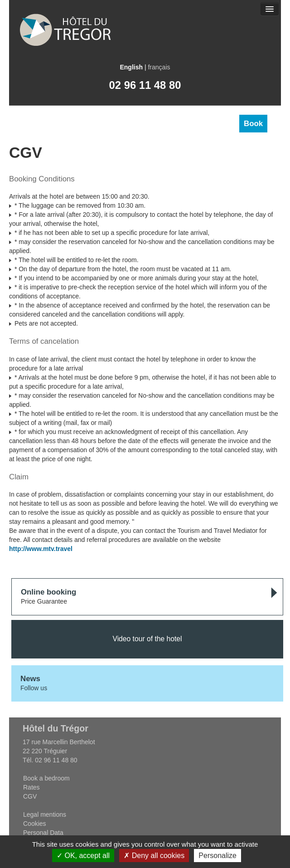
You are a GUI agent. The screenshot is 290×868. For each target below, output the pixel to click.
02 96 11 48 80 (145, 85)
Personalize (217, 856)
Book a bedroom (46, 778)
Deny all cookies (154, 856)
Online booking (48, 592)
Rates (31, 787)
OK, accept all (83, 856)
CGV (30, 796)
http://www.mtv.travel (41, 549)
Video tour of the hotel (147, 639)
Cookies (35, 824)
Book (253, 124)
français (159, 67)
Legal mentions (45, 814)
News (30, 679)
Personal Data (43, 833)
